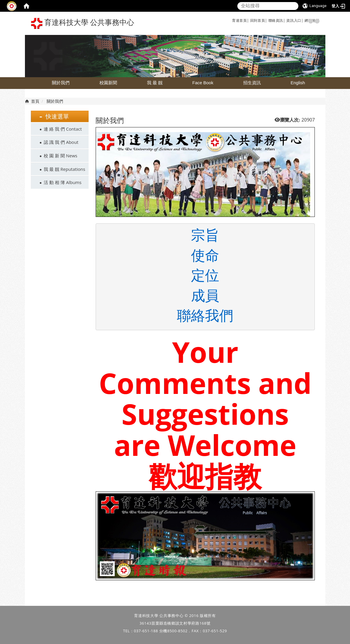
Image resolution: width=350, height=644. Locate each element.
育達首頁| (241, 20)
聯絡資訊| (277, 20)
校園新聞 (108, 83)
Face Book (203, 83)
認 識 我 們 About (61, 142)
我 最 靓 (155, 83)
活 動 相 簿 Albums (62, 182)
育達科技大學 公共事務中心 (83, 23)
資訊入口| (295, 20)
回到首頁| (259, 20)
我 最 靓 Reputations (64, 169)
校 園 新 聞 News (60, 156)
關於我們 (61, 83)
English (298, 83)
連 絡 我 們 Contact (63, 129)
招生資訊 (252, 83)
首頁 (35, 101)
